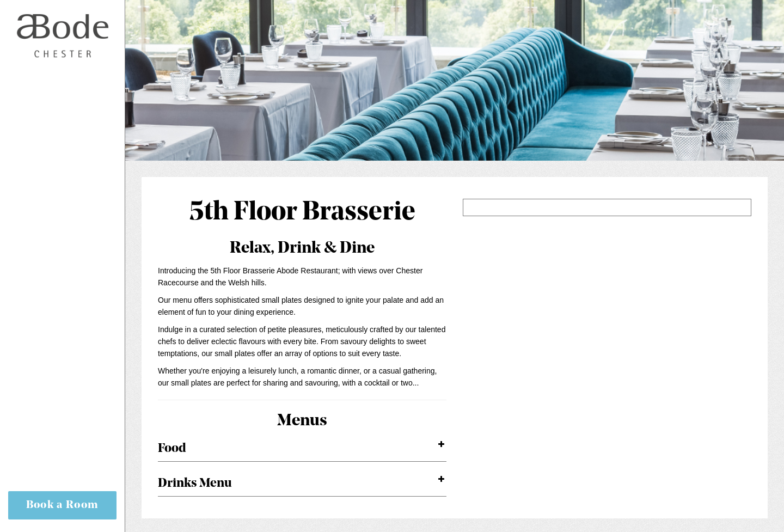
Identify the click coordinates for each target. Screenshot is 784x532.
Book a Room (63, 505)
